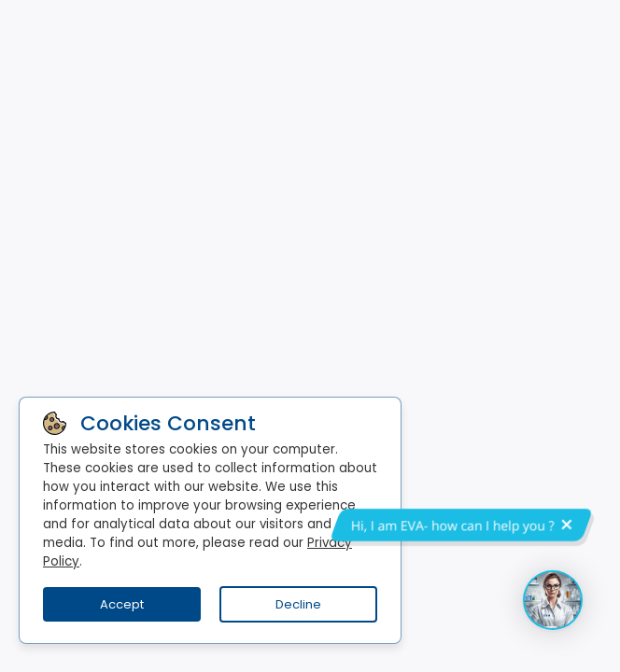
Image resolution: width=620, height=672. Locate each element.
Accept (122, 604)
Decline (298, 604)
